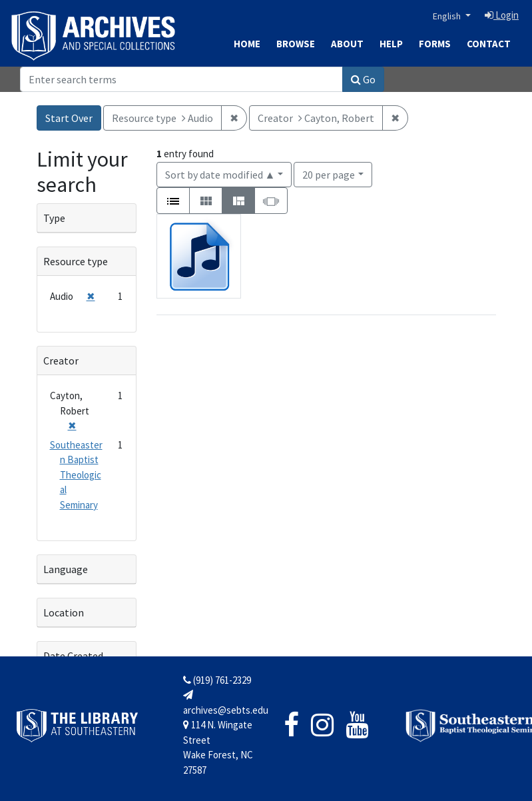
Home (247, 44)
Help (391, 44)
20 (329, 174)
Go (363, 79)
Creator (61, 361)
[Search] (181, 79)
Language (66, 569)
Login (502, 15)
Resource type (76, 261)
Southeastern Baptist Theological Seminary (76, 475)
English (448, 16)
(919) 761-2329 (217, 680)
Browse (296, 44)
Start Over (69, 118)
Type (54, 218)
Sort (220, 175)
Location (64, 612)
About (347, 44)
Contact (489, 44)
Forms (435, 44)
